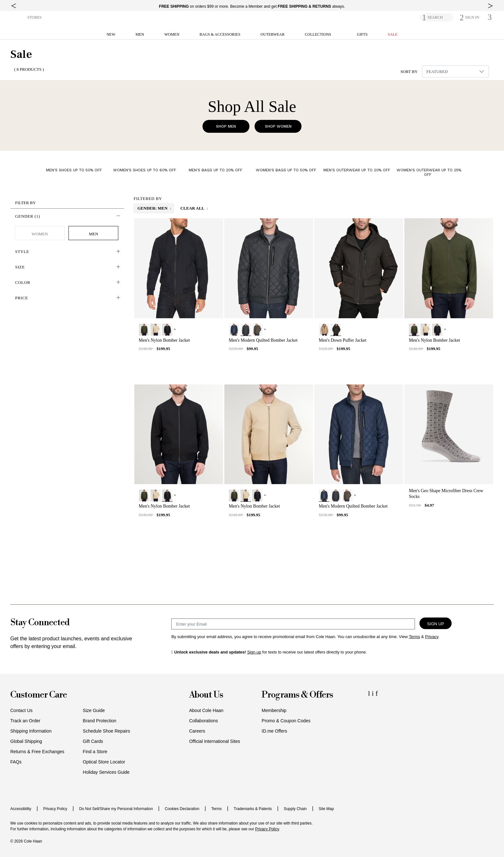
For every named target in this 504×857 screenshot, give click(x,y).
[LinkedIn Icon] (370, 693)
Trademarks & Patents (253, 809)
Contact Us (21, 710)
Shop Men (226, 126)
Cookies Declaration (182, 809)
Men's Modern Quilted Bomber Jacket (263, 340)
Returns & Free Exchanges (37, 752)
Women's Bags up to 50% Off (286, 170)
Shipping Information (31, 731)
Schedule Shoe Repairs (107, 731)
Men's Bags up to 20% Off (216, 170)
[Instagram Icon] (374, 693)
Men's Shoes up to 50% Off (74, 170)
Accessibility (21, 809)
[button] (18, 17)
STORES (34, 17)
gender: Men (153, 208)
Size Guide (94, 710)
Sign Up (436, 624)
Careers (197, 731)
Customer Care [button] (39, 695)
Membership (274, 710)
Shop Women (278, 126)
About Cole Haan (206, 710)
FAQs (16, 762)
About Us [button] (206, 695)
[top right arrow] (490, 6)
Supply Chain (295, 809)
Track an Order (25, 721)
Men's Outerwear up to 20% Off (357, 170)
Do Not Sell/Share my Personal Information (116, 809)
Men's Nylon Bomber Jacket (164, 340)
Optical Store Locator (104, 762)
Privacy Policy (55, 809)
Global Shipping (26, 741)
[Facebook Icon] (377, 693)
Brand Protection (100, 721)
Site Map (326, 809)
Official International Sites (215, 741)
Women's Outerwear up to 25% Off (429, 172)
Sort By (409, 72)
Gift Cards (93, 741)
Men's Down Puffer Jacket (343, 340)
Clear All (193, 208)
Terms (216, 809)
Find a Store (95, 752)
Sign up (254, 652)
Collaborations (203, 721)
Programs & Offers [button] (297, 695)
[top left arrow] (14, 6)
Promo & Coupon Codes (286, 721)
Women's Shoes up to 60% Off (145, 170)
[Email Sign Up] (293, 624)
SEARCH (435, 17)
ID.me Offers (274, 731)
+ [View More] (175, 329)
